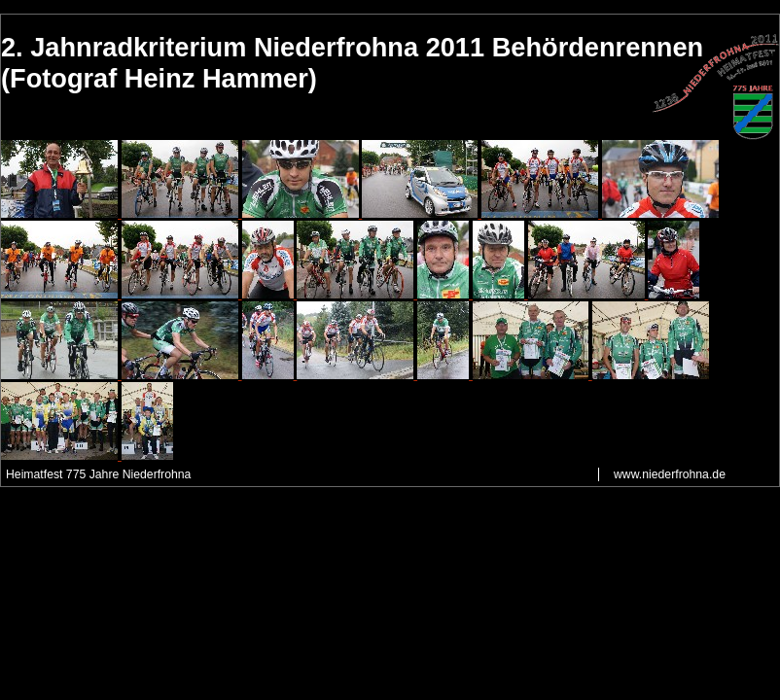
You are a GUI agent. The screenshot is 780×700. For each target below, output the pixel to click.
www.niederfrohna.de (670, 474)
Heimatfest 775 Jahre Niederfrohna (98, 474)
